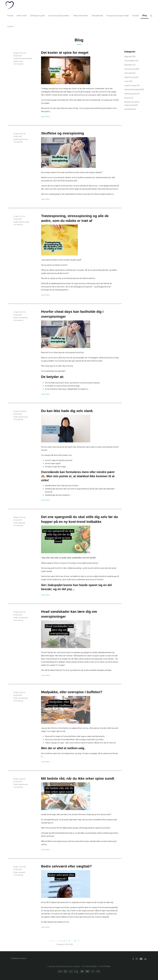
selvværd (22, 872)
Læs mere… (46, 116)
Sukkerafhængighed (134, 89)
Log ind (10, 26)
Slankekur (130, 65)
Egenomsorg (23, 139)
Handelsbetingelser (19, 958)
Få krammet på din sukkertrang (132, 103)
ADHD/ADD (130, 109)
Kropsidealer (131, 60)
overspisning (23, 318)
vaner (128, 81)
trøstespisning (132, 94)
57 (75, 941)
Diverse (129, 98)
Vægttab (22, 523)
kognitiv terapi (24, 222)
